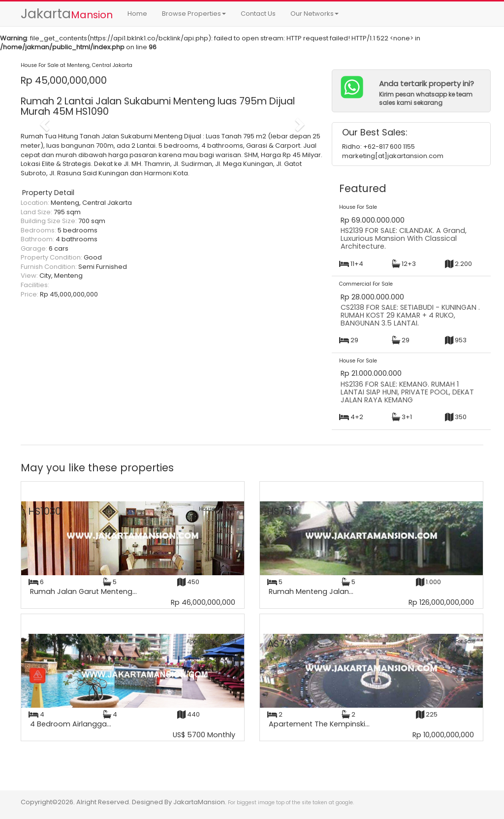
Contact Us (258, 14)
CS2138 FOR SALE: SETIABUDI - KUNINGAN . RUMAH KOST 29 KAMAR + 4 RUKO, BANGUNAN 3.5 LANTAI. (410, 315)
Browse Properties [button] (194, 14)
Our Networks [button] (315, 14)
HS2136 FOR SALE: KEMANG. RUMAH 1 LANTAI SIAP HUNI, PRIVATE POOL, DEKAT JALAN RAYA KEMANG (407, 392)
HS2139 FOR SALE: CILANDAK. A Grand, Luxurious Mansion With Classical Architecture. (404, 238)
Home (137, 14)
